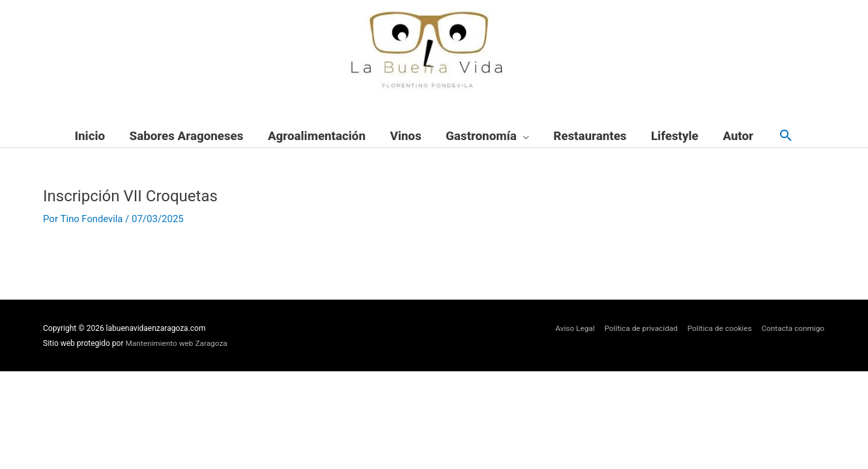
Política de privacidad (639, 329)
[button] (786, 136)
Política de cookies (718, 329)
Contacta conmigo (793, 329)
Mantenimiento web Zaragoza (178, 343)
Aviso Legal (572, 329)
